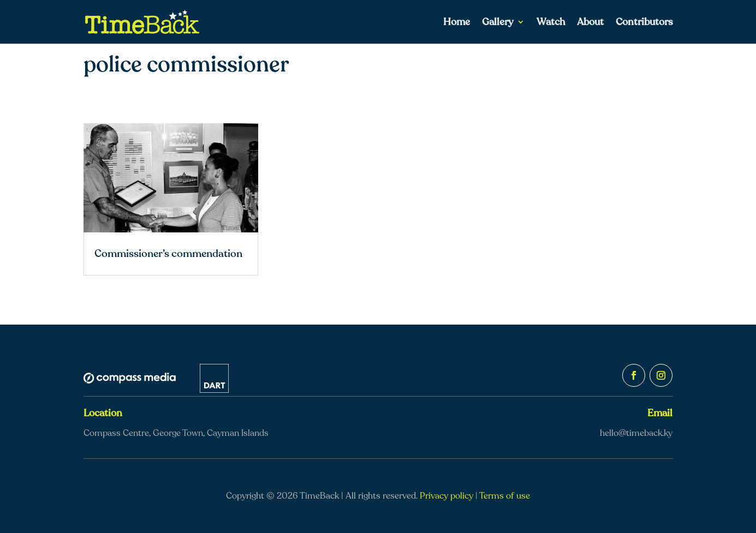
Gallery (498, 23)
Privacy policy (447, 496)
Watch (551, 23)
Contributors (644, 23)
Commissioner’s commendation (168, 254)
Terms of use (505, 496)
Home (457, 23)
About (590, 23)
